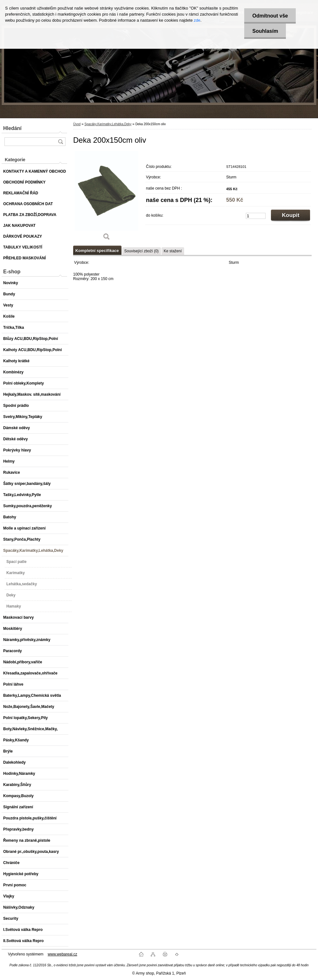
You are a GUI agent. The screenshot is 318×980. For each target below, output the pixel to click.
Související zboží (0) (142, 251)
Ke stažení (173, 251)
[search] (60, 142)
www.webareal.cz (62, 954)
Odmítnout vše (270, 16)
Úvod (77, 124)
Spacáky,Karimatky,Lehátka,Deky (108, 124)
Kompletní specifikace (97, 251)
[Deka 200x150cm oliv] (107, 198)
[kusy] (256, 216)
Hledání (12, 128)
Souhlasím (265, 31)
